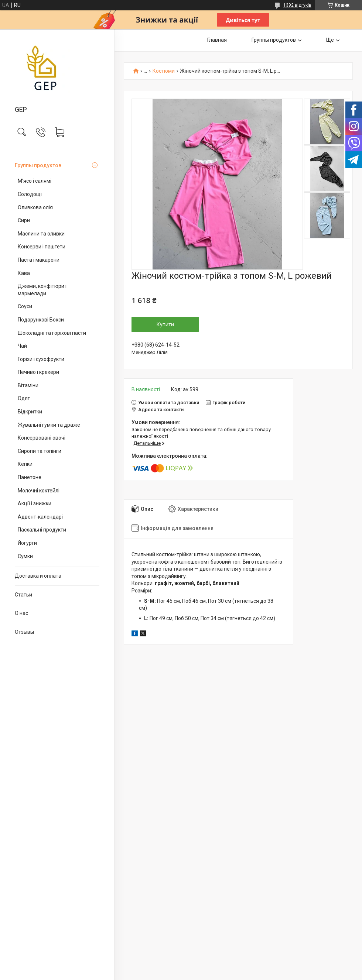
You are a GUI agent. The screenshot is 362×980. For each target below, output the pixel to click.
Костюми (164, 71)
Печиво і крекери (38, 372)
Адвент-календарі (40, 517)
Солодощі (30, 194)
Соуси (25, 306)
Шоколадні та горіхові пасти (52, 333)
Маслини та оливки (41, 234)
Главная (217, 40)
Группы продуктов (38, 165)
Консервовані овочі (42, 438)
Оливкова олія (35, 207)
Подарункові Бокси (41, 320)
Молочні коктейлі (39, 491)
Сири (24, 220)
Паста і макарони (39, 260)
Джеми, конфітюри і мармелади (42, 290)
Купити (165, 324)
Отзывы (24, 632)
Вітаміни (28, 385)
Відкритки (30, 412)
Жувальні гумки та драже (49, 425)
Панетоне (30, 477)
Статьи (23, 595)
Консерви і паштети (42, 247)
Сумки (25, 556)
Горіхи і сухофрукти (41, 359)
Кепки (25, 464)
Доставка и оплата (38, 576)
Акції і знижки (35, 503)
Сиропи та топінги (40, 451)
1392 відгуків (297, 5)
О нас (21, 613)
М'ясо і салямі (35, 181)
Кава (24, 273)
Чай (22, 346)
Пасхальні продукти (42, 530)
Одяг (24, 398)
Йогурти (27, 543)
